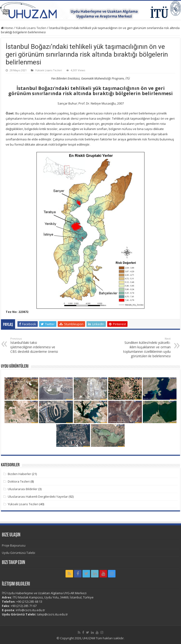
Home (7, 28)
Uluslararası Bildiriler (23, 489)
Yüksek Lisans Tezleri (31, 28)
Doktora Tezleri (19, 481)
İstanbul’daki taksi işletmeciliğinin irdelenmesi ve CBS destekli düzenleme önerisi (35, 345)
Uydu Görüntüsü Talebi (19, 553)
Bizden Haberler (19, 474)
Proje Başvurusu (14, 545)
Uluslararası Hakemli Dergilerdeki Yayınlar (38, 497)
